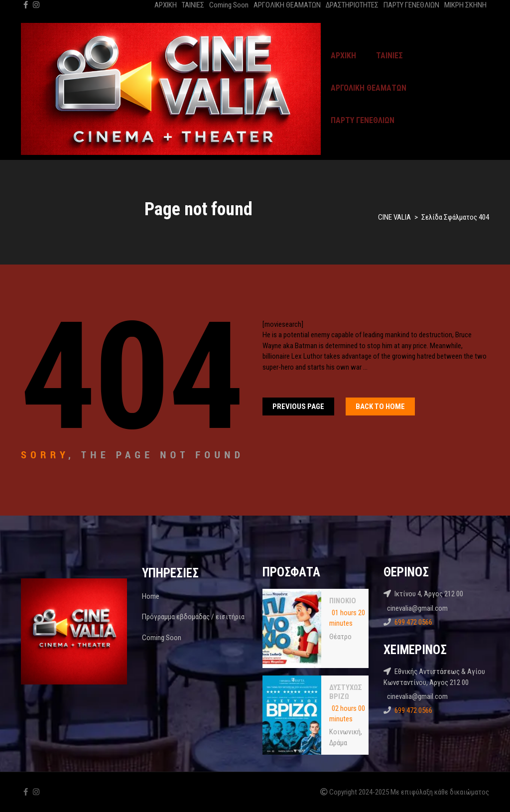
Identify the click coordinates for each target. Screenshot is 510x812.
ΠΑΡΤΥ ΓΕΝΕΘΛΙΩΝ (411, 5)
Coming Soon (229, 5)
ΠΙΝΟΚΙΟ (343, 601)
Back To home (380, 406)
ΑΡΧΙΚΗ (166, 5)
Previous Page (298, 406)
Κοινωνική (345, 732)
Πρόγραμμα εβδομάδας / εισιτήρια (193, 617)
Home (151, 596)
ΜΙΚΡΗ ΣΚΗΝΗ (465, 5)
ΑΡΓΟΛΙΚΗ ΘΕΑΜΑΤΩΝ (287, 5)
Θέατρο (340, 637)
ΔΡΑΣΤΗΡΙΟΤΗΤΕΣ (352, 5)
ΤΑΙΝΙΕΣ (193, 5)
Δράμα (338, 743)
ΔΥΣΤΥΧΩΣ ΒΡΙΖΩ (346, 692)
